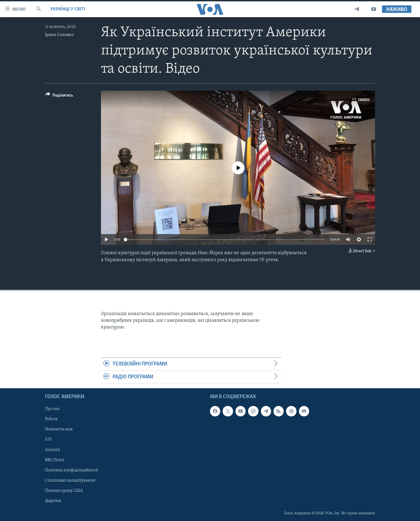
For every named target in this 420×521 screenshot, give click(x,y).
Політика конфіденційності (72, 470)
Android (52, 450)
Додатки (53, 501)
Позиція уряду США (64, 491)
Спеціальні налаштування (70, 481)
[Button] (59, 96)
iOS (48, 439)
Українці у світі (68, 9)
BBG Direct (55, 460)
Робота (51, 419)
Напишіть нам (59, 429)
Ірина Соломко (59, 35)
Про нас (52, 409)
